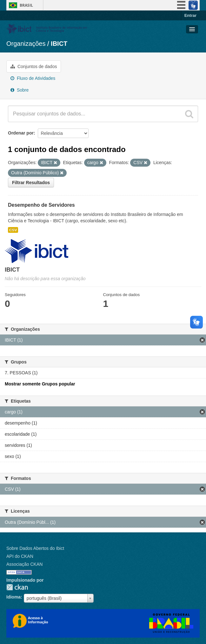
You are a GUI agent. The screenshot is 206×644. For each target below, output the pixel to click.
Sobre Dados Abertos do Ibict (35, 548)
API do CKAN (20, 556)
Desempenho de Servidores (41, 205)
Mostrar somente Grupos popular (40, 384)
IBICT (59, 44)
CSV (13, 230)
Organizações (26, 44)
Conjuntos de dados (34, 66)
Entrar (190, 15)
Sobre (20, 90)
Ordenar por (21, 133)
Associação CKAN (24, 564)
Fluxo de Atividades (33, 78)
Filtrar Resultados (31, 183)
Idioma (13, 597)
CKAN (17, 587)
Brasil (26, 5)
